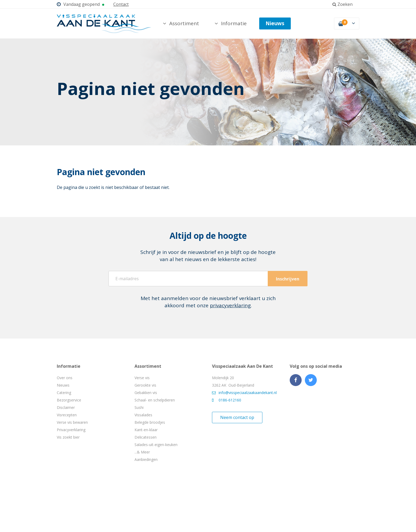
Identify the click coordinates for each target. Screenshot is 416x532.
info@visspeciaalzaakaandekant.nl (244, 393)
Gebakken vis (146, 393)
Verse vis (142, 378)
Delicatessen (146, 437)
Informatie (231, 23)
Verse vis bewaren (72, 422)
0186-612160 (227, 400)
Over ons (65, 378)
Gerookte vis (145, 385)
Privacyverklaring (71, 430)
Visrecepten (67, 415)
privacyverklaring (230, 305)
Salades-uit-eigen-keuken (156, 445)
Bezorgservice (69, 400)
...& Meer (142, 452)
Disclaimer (66, 407)
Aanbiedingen (146, 459)
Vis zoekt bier (68, 437)
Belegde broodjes (150, 422)
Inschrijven (288, 279)
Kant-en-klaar (146, 430)
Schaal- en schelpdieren (155, 400)
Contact (121, 4)
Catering (64, 393)
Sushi (139, 407)
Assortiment (181, 23)
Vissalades (143, 415)
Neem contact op (237, 417)
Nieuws (275, 23)
